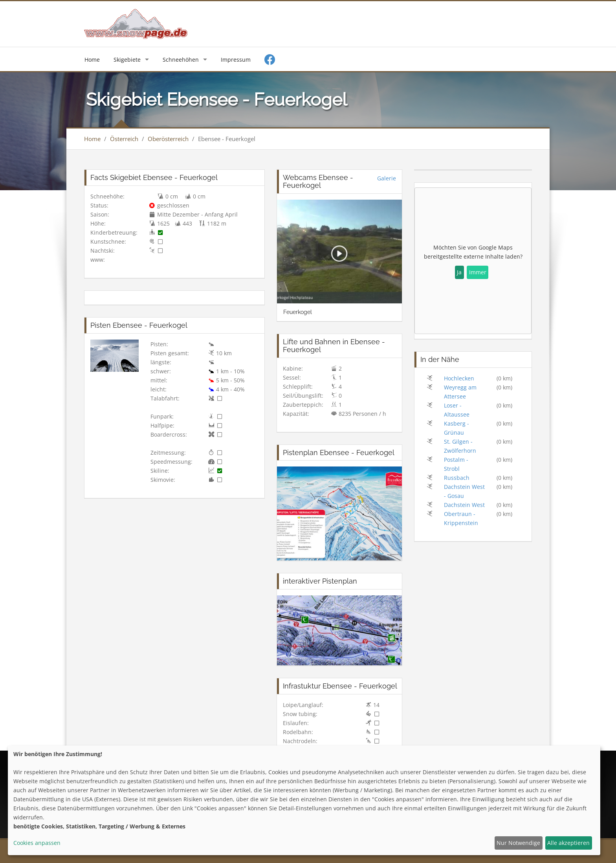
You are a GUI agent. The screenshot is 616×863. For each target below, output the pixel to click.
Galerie (387, 178)
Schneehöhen (181, 60)
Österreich (124, 139)
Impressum (236, 60)
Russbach (457, 478)
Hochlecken (459, 378)
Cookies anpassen (37, 843)
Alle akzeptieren (568, 843)
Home (92, 60)
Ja (459, 272)
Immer (478, 272)
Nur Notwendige (518, 843)
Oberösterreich (168, 139)
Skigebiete (127, 60)
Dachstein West (464, 505)
